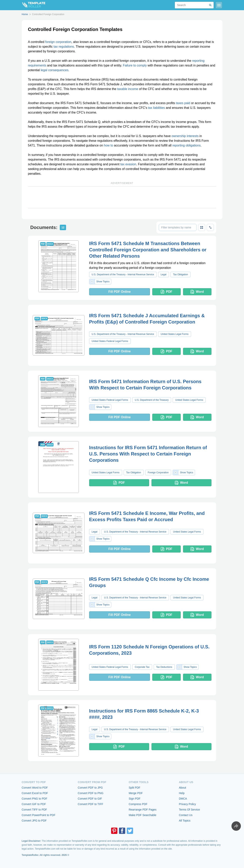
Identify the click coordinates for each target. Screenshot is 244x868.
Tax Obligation (181, 274)
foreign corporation (58, 42)
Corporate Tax (142, 667)
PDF (166, 292)
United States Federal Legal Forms (110, 341)
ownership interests (185, 136)
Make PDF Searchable (143, 815)
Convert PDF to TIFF (91, 804)
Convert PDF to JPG (90, 788)
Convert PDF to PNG (91, 793)
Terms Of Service (189, 810)
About (183, 788)
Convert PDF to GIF (90, 799)
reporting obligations (187, 145)
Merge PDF (136, 793)
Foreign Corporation (158, 473)
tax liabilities (156, 108)
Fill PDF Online (120, 292)
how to (108, 145)
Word (197, 292)
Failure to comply (135, 65)
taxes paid (183, 103)
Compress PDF (138, 804)
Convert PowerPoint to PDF (39, 815)
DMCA (183, 799)
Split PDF (135, 788)
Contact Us (186, 815)
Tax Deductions (164, 667)
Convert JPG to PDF (34, 821)
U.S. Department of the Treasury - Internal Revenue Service (123, 274)
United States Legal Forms (175, 334)
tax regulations (64, 47)
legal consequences (54, 70)
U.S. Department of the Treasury (152, 400)
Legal (164, 274)
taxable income (128, 89)
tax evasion (128, 164)
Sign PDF (135, 799)
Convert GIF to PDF (34, 804)
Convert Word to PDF (35, 788)
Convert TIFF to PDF (34, 810)
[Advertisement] (122, 197)
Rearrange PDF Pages (143, 810)
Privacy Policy (187, 804)
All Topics (185, 821)
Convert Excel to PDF (35, 793)
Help (182, 793)
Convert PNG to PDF (35, 799)
